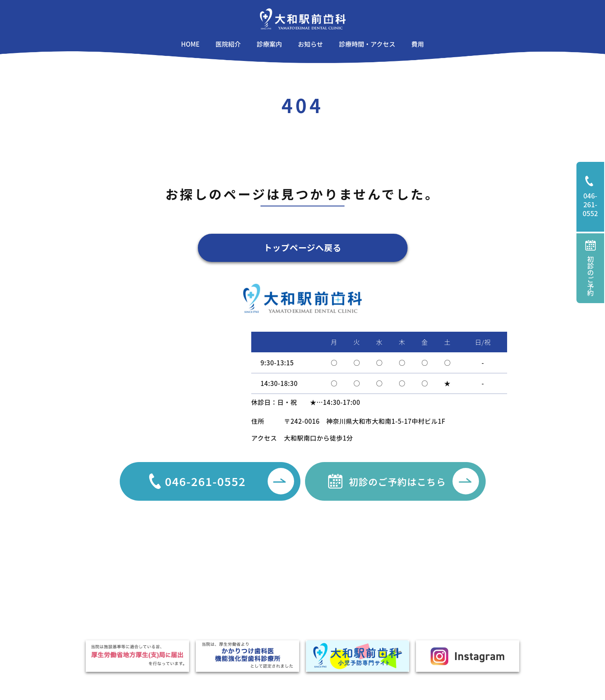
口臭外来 (401, 589)
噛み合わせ (334, 620)
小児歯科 (280, 620)
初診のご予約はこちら (414, 481)
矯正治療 (280, 605)
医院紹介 (220, 570)
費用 (214, 605)
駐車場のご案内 (229, 582)
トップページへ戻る (303, 247)
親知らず (401, 574)
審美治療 (331, 574)
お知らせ (174, 570)
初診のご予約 (591, 268)
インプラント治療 (343, 605)
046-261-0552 (594, 197)
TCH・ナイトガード (416, 605)
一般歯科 (280, 574)
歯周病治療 (283, 589)
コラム (171, 582)
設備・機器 (223, 593)
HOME (173, 557)
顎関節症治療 (337, 589)
